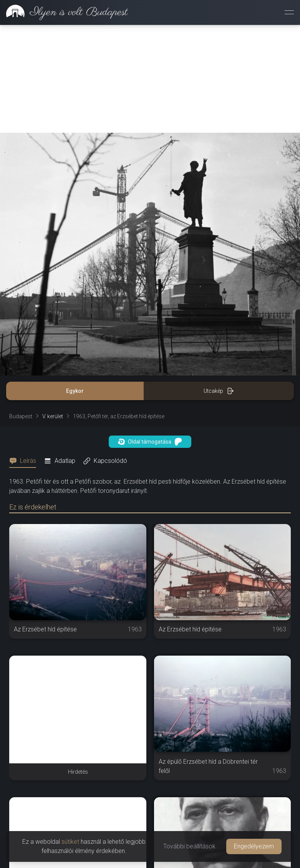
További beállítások (189, 846)
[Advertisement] (150, 79)
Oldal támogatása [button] (150, 442)
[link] (64, 12)
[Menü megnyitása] (289, 12)
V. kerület (53, 416)
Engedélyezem (254, 846)
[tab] (25, 461)
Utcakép (219, 391)
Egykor (75, 391)
